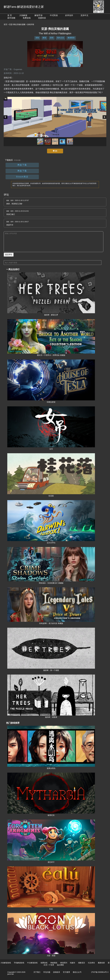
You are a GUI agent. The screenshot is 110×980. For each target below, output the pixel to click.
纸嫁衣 (73, 963)
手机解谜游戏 (19, 963)
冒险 (37, 38)
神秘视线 (54, 963)
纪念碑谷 (91, 963)
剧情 (52, 38)
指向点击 (60, 38)
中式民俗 (54, 15)
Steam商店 (22, 177)
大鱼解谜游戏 (6, 963)
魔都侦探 (101, 963)
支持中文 (84, 15)
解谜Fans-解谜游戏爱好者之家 (24, 7)
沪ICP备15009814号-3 (100, 972)
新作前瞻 (11, 18)
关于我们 (37, 972)
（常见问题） (17, 160)
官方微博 (66, 972)
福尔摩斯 (60, 965)
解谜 (44, 38)
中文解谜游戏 (32, 963)
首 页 (10, 15)
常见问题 (47, 972)
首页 (5, 24)
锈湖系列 (64, 963)
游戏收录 (57, 972)
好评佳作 (69, 15)
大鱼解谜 (23, 15)
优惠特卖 (42, 18)
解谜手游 (39, 15)
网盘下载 (22, 165)
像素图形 (71, 38)
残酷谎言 (82, 963)
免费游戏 (27, 18)
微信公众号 (77, 972)
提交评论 (9, 254)
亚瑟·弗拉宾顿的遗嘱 (17, 24)
